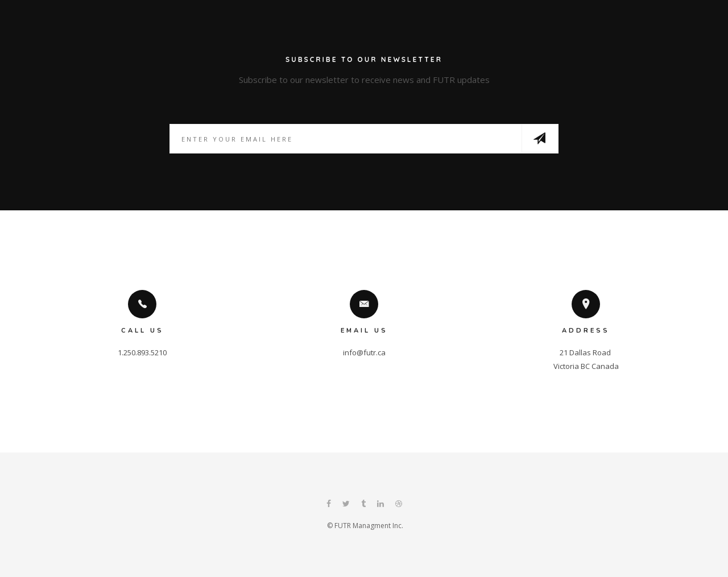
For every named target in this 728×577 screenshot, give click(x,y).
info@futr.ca (364, 352)
